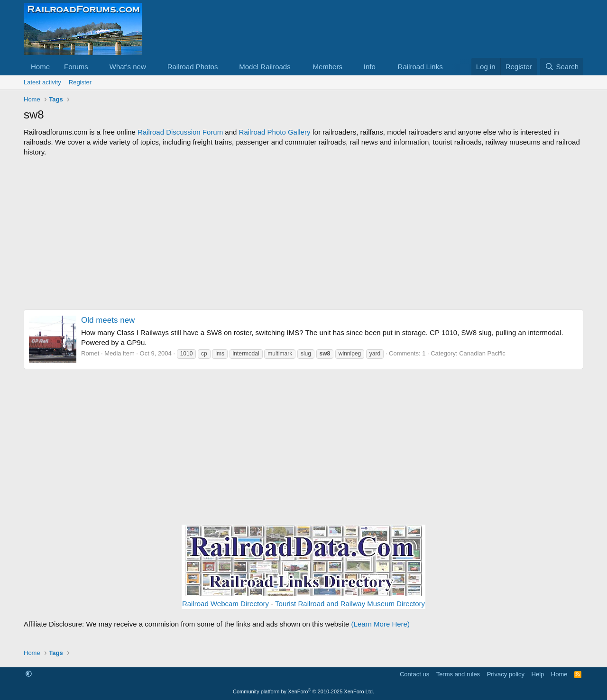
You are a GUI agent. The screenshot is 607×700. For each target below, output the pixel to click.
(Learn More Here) (381, 624)
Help (538, 674)
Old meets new (108, 320)
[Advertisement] (303, 233)
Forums (76, 67)
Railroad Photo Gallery (275, 132)
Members (327, 67)
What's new (128, 67)
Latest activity (42, 82)
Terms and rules (458, 674)
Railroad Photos (193, 67)
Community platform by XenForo (303, 691)
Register (80, 82)
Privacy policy (506, 674)
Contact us (414, 674)
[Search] (562, 67)
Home (40, 67)
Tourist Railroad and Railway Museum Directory (350, 604)
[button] (96, 67)
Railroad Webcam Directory (225, 604)
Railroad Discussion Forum (180, 132)
